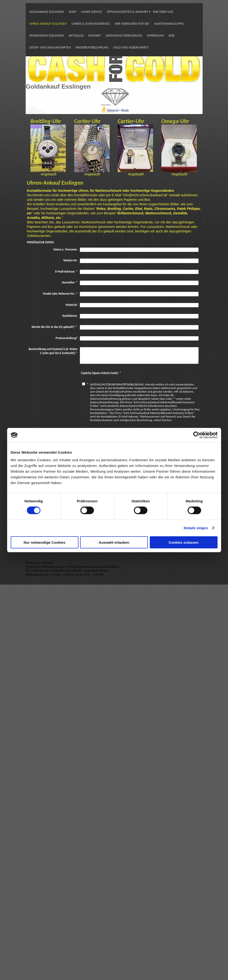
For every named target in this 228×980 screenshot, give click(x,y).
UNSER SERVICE (92, 12)
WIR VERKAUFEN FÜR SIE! (132, 24)
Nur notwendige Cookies (44, 542)
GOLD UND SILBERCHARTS (131, 47)
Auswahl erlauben (114, 542)
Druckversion (34, 563)
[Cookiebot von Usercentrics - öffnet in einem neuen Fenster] (197, 435)
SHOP (73, 12)
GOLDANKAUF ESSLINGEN (47, 12)
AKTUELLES (76, 36)
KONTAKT (95, 36)
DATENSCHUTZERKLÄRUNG (124, 36)
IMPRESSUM (155, 36)
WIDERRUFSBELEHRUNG (92, 47)
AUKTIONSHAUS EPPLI (169, 24)
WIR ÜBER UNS (163, 12)
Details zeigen (196, 528)
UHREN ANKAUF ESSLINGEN (48, 24)
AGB (171, 36)
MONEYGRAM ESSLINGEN (47, 36)
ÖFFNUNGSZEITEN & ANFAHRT (127, 12)
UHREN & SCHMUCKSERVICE (91, 24)
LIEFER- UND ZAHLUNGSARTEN (50, 47)
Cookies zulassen (184, 542)
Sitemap (48, 563)
